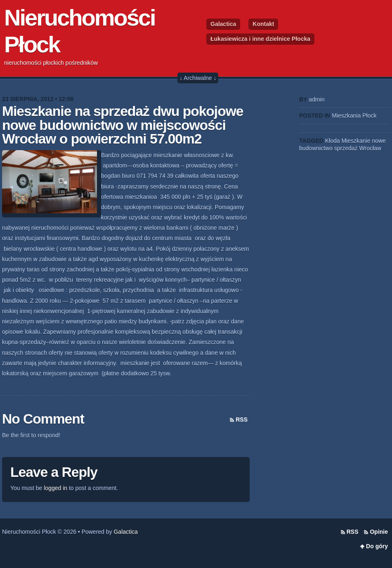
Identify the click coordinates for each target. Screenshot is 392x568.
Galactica (223, 24)
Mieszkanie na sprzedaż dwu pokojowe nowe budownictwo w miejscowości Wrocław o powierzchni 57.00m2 (123, 125)
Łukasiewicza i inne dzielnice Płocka (260, 39)
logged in (55, 488)
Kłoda (333, 141)
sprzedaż (346, 148)
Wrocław (370, 148)
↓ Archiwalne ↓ (198, 78)
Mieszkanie (356, 141)
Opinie (379, 532)
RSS (242, 420)
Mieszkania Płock (354, 115)
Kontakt (263, 24)
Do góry (377, 546)
